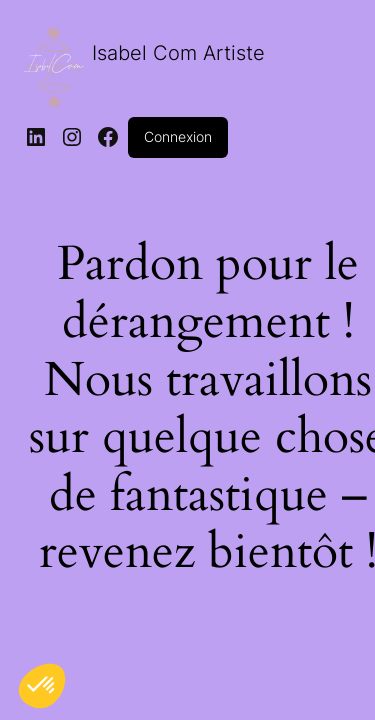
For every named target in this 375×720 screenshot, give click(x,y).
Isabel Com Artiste (178, 53)
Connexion (178, 136)
